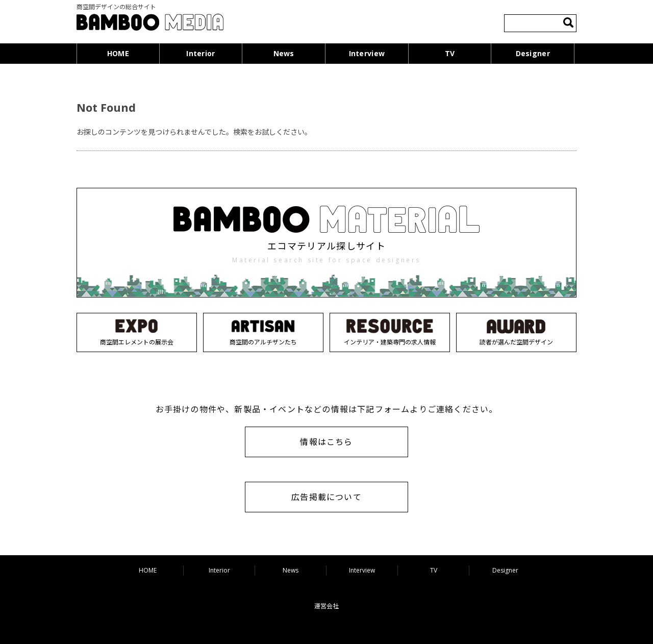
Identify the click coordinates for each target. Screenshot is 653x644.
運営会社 (326, 606)
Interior (200, 53)
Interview (367, 53)
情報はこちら (326, 442)
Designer (533, 53)
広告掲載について (326, 497)
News (284, 53)
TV (450, 53)
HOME (118, 53)
